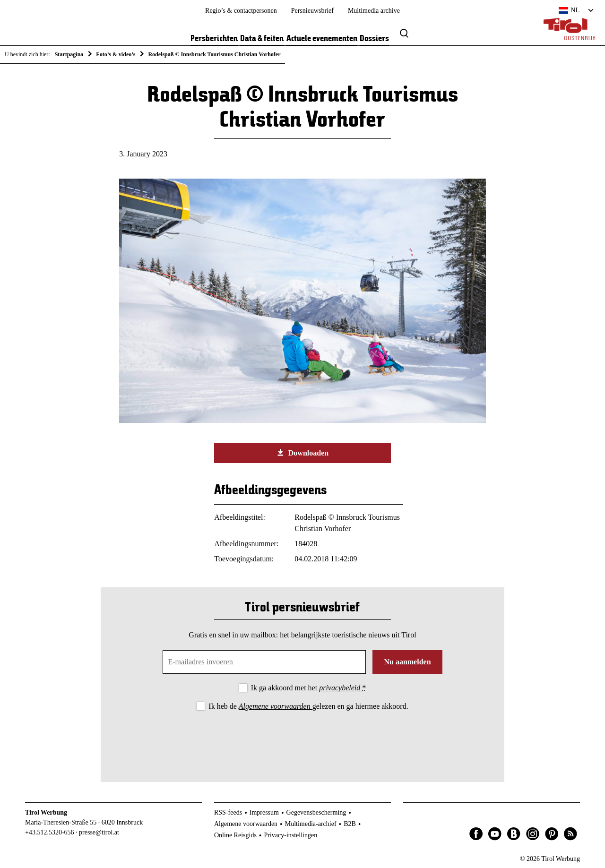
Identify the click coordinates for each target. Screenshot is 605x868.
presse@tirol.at (99, 832)
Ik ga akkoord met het (308, 688)
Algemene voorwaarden (276, 706)
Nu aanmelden (407, 662)
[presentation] (302, 739)
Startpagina (69, 54)
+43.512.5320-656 (50, 832)
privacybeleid (341, 688)
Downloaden (302, 453)
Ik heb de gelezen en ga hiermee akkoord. (308, 706)
